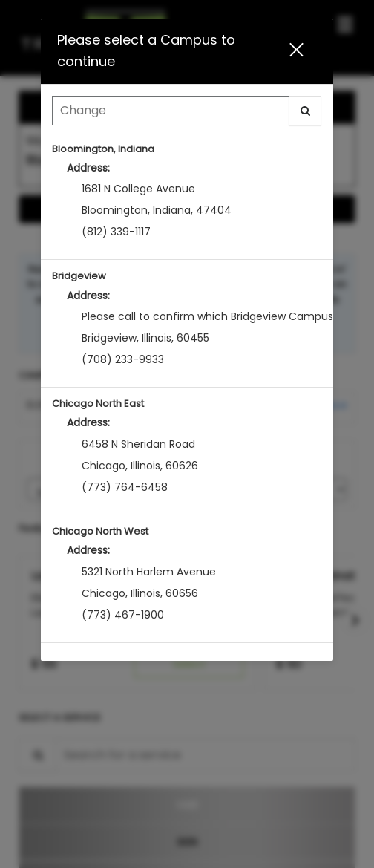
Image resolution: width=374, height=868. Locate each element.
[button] (302, 51)
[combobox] (187, 114)
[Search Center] (170, 111)
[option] (187, 197)
